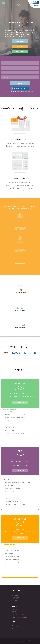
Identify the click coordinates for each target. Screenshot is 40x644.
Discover (14, 594)
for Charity (20, 46)
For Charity (15, 599)
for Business (20, 41)
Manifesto (15, 610)
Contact (14, 630)
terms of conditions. (28, 92)
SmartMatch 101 (16, 602)
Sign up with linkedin (19, 88)
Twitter (16, 625)
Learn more (20, 403)
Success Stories (16, 613)
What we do (15, 596)
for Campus (20, 51)
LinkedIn (16, 628)
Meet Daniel (15, 611)
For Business (15, 597)
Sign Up (20, 83)
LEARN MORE (20, 538)
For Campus (15, 600)
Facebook (16, 627)
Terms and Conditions (18, 614)
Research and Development (19, 617)
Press (13, 616)
